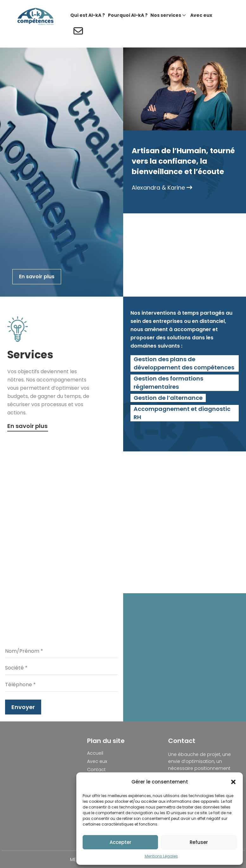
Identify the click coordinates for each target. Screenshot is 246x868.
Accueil (95, 753)
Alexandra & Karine (162, 188)
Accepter (120, 842)
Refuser (199, 842)
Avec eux (97, 761)
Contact (96, 770)
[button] (233, 782)
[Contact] (78, 32)
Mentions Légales (161, 856)
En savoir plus (37, 277)
